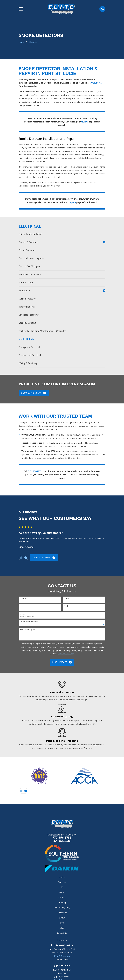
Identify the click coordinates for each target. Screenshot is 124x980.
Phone (22, 606)
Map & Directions (62, 956)
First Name (24, 598)
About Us (62, 882)
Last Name (68, 598)
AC (62, 887)
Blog (62, 928)
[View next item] (26, 558)
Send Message (62, 662)
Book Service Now (34, 393)
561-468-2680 (62, 841)
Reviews (62, 918)
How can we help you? (28, 630)
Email (66, 606)
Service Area (62, 913)
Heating (62, 892)
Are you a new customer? (29, 622)
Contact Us (62, 933)
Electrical (62, 897)
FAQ (62, 923)
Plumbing (62, 902)
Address (23, 614)
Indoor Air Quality (62, 907)
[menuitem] (62, 234)
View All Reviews (44, 558)
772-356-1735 (62, 837)
